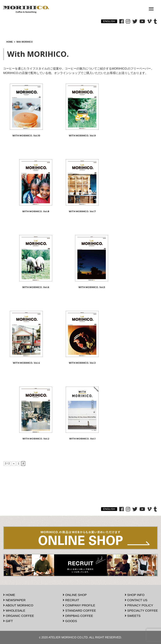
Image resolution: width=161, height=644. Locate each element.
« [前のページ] (14, 464)
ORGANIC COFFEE (19, 616)
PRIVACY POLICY (139, 605)
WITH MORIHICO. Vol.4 (26, 363)
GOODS (70, 621)
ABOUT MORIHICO (18, 605)
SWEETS (133, 616)
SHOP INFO (135, 595)
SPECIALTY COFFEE (141, 610)
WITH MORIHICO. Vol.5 (92, 287)
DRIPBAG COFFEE (78, 616)
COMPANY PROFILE (79, 605)
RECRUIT (71, 600)
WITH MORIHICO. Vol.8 (36, 211)
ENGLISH (109, 21)
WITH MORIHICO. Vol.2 (36, 439)
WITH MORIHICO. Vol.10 (26, 136)
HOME (9, 595)
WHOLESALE (14, 610)
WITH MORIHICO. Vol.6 (36, 287)
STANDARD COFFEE (79, 610)
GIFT (8, 621)
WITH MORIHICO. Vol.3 (82, 363)
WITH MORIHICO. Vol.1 (82, 439)
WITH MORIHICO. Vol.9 (82, 136)
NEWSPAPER (14, 600)
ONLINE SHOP (75, 595)
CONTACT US (136, 600)
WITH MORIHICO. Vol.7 (82, 211)
